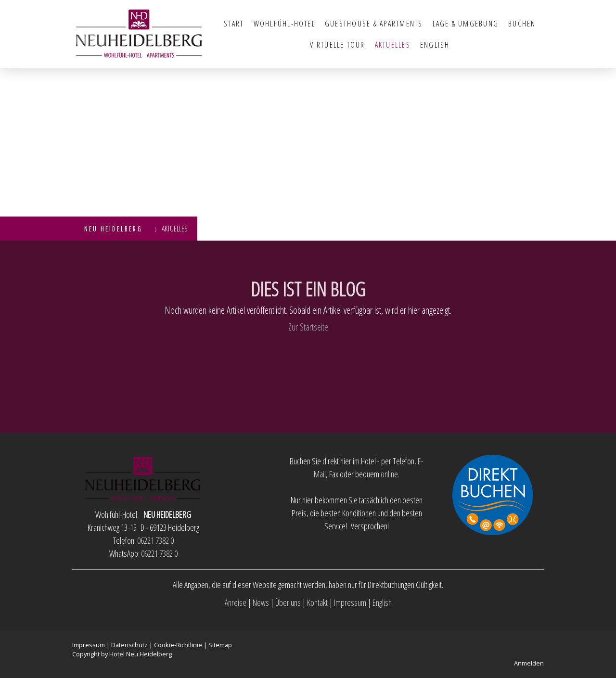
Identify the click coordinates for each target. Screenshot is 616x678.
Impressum (350, 602)
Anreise (236, 602)
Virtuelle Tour (337, 45)
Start (234, 24)
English (435, 45)
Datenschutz (129, 645)
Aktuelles (393, 45)
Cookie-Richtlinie (178, 645)
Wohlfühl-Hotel (284, 24)
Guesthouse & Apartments (374, 24)
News (261, 602)
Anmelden (529, 663)
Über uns (288, 602)
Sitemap (220, 645)
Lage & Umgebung (466, 24)
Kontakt (317, 602)
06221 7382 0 (155, 540)
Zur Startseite (308, 327)
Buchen (522, 24)
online (389, 474)
